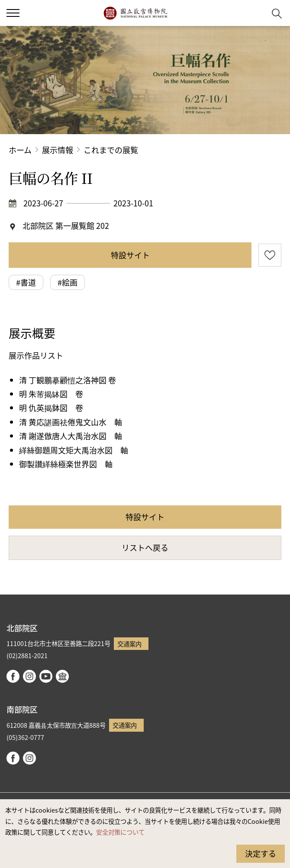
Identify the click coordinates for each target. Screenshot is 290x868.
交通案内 (129, 644)
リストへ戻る (145, 547)
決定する (261, 853)
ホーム (20, 150)
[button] (256, 13)
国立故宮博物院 (135, 13)
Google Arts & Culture (62, 676)
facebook (13, 676)
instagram (29, 676)
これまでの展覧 (111, 150)
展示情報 (58, 150)
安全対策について (120, 832)
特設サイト (130, 255)
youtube (46, 676)
